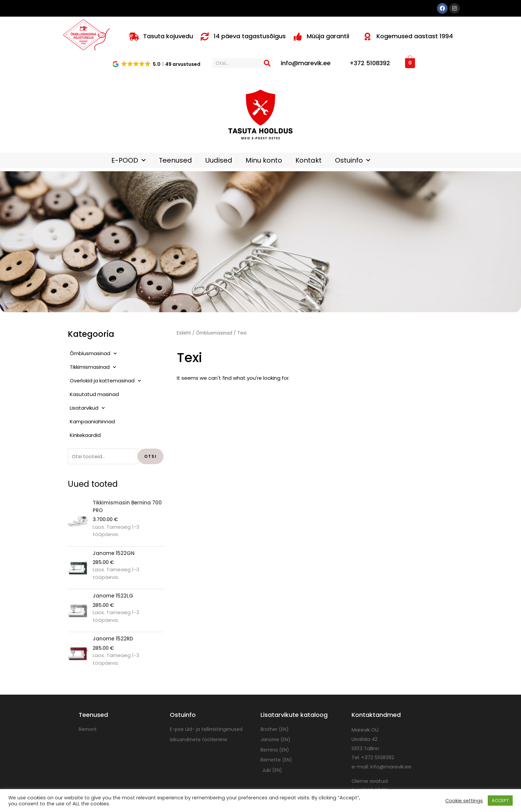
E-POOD (128, 160)
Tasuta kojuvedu (168, 36)
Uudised (219, 160)
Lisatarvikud (87, 408)
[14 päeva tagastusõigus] (205, 37)
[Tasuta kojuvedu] (134, 37)
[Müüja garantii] (298, 37)
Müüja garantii (328, 36)
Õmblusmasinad (93, 354)
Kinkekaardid (85, 435)
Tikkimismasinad (93, 367)
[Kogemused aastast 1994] (367, 37)
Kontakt (309, 160)
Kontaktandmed (376, 715)
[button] (157, 64)
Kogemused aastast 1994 (415, 36)
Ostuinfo (353, 160)
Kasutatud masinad (94, 394)
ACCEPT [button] (500, 801)
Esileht (184, 333)
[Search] (267, 63)
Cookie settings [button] (464, 801)
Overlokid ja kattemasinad (105, 381)
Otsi (151, 456)
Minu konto (264, 160)
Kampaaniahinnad (92, 421)
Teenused (175, 160)
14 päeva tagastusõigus (250, 36)
